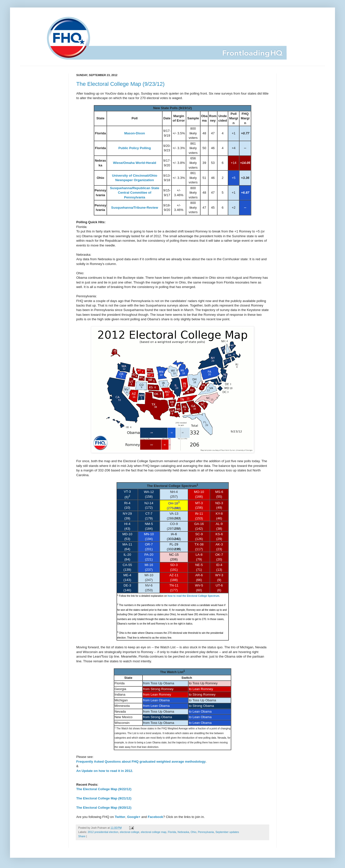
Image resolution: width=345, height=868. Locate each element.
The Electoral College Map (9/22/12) (104, 789)
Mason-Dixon (135, 133)
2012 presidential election (103, 832)
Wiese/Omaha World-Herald (135, 163)
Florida (172, 832)
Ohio (194, 832)
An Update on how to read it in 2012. (105, 771)
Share (82, 836)
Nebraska (183, 832)
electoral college (129, 832)
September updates (227, 832)
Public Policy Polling (135, 148)
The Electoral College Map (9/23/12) (120, 84)
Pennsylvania (206, 832)
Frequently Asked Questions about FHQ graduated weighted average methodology (141, 762)
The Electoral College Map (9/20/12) (104, 808)
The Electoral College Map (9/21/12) (104, 798)
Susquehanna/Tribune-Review (135, 208)
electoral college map (153, 832)
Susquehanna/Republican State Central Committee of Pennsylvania (135, 193)
